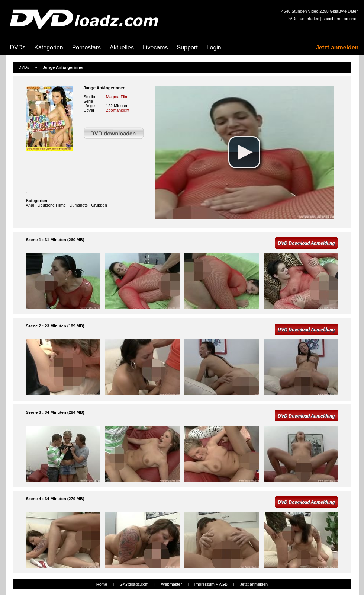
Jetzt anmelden (337, 47)
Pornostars (86, 47)
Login (214, 47)
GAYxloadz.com (134, 584)
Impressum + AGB (211, 584)
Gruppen (99, 205)
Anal (30, 205)
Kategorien (49, 47)
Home (102, 584)
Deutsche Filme (52, 205)
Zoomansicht (118, 110)
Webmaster (171, 584)
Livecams (155, 47)
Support (187, 47)
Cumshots (78, 205)
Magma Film (117, 97)
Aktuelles (122, 47)
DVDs (18, 47)
